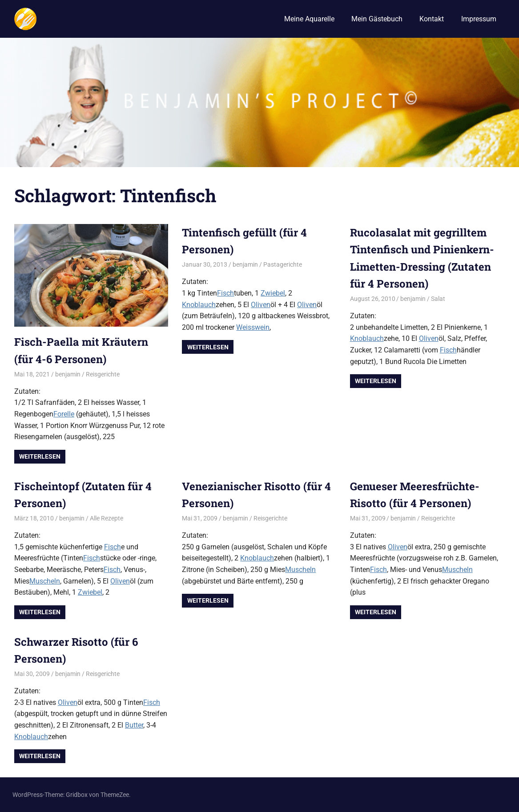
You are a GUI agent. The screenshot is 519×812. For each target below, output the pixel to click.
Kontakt (432, 19)
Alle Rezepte (107, 518)
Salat (438, 299)
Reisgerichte (103, 374)
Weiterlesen (40, 456)
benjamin (68, 374)
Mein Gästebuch (377, 19)
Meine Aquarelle (309, 19)
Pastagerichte (283, 264)
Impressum (479, 19)
